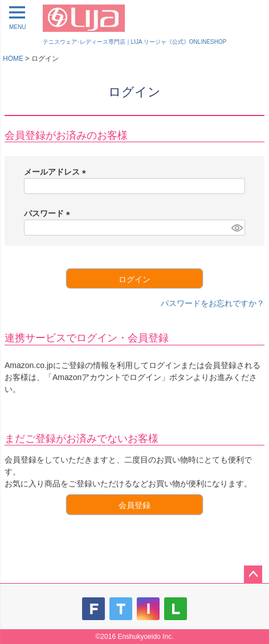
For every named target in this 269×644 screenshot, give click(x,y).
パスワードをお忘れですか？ (213, 303)
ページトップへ (253, 575)
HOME (13, 59)
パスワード (49, 213)
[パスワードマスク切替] (237, 228)
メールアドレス (57, 172)
